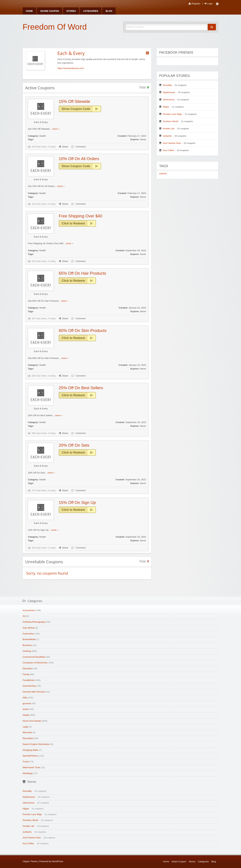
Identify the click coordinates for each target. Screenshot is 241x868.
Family (26, 674)
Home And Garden (32, 721)
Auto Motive (29, 628)
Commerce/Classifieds (34, 657)
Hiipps (166, 107)
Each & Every (41, 122)
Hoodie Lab (169, 129)
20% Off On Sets (74, 445)
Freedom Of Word (55, 27)
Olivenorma (169, 100)
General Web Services (34, 692)
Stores (71, 11)
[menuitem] (29, 11)
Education (28, 668)
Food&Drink (29, 680)
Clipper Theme (30, 861)
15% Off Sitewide (74, 101)
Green (26, 709)
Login (209, 4)
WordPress (58, 861)
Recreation (28, 738)
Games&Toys (29, 686)
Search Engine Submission (36, 744)
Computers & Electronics (35, 663)
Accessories (29, 610)
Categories (91, 11)
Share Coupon (50, 11)
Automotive (28, 634)
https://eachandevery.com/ (71, 68)
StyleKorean (169, 92)
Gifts (25, 698)
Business (27, 645)
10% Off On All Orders (79, 159)
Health (42, 136)
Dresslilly (167, 85)
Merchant (27, 732)
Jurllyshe (167, 136)
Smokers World (170, 121)
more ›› (56, 129)
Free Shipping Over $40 (81, 216)
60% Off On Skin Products (83, 331)
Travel (26, 762)
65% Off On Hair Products (82, 273)
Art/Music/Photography (34, 622)
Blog (109, 11)
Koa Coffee (168, 150)
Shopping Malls (30, 750)
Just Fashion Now (172, 143)
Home (29, 11)
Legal (25, 727)
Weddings (28, 773)
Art (24, 616)
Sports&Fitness (30, 756)
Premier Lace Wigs (172, 114)
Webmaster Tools (31, 767)
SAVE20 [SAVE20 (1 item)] (163, 174)
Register (194, 4)
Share (64, 147)
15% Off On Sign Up (77, 502)
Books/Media (29, 639)
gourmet (27, 703)
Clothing (27, 651)
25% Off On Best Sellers (81, 388)
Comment (78, 147)
